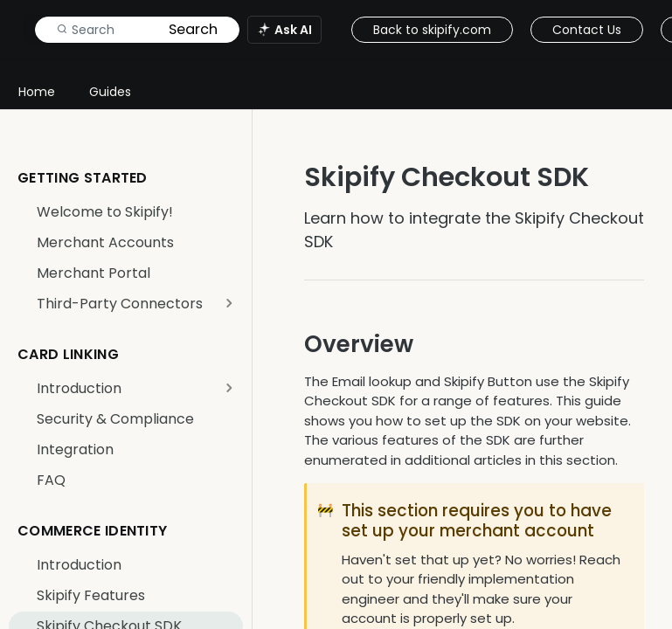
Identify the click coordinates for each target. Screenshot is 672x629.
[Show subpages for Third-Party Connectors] (229, 303)
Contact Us (587, 30)
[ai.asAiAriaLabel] (284, 30)
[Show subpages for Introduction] (229, 388)
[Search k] (137, 30)
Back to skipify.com (432, 30)
